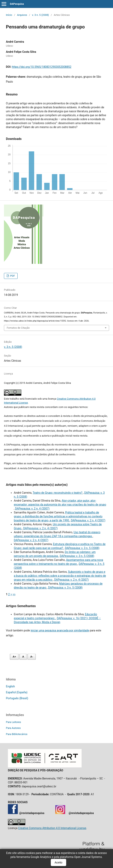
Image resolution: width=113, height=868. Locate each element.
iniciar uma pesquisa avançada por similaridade (60, 630)
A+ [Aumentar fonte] (14, 657)
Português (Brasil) (17, 698)
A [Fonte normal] (23, 657)
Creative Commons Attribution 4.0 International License (52, 828)
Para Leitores (13, 722)
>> (14, 594)
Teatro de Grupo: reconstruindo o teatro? (58, 493)
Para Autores (13, 728)
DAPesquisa (17, 4)
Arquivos (22, 15)
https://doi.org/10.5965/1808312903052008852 (42, 67)
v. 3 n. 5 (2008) (40, 15)
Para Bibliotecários (17, 734)
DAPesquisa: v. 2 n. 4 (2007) (32, 509)
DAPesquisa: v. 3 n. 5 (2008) (82, 548)
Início (9, 15)
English (10, 686)
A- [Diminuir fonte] (32, 657)
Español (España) (17, 692)
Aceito (59, 862)
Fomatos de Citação (18, 328)
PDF (12, 276)
